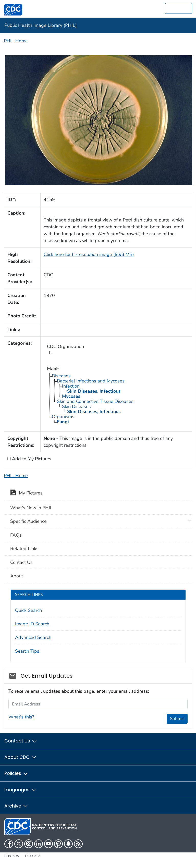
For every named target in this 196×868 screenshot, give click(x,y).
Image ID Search (32, 624)
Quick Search (28, 610)
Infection (71, 386)
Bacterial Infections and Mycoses (91, 381)
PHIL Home (16, 41)
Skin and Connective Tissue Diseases (95, 401)
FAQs (16, 535)
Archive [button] (16, 806)
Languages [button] (20, 790)
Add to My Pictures (31, 459)
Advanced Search (33, 637)
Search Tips (27, 651)
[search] (179, 8)
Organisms (63, 417)
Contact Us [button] (21, 741)
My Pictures (26, 493)
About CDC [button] (21, 757)
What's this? (21, 717)
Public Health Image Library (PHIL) (41, 25)
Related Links (24, 549)
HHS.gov (12, 856)
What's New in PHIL (31, 508)
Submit (177, 719)
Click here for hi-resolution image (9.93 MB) (89, 254)
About (17, 576)
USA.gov (32, 856)
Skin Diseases (76, 406)
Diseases (61, 376)
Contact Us (21, 562)
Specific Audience (28, 521)
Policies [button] (16, 773)
